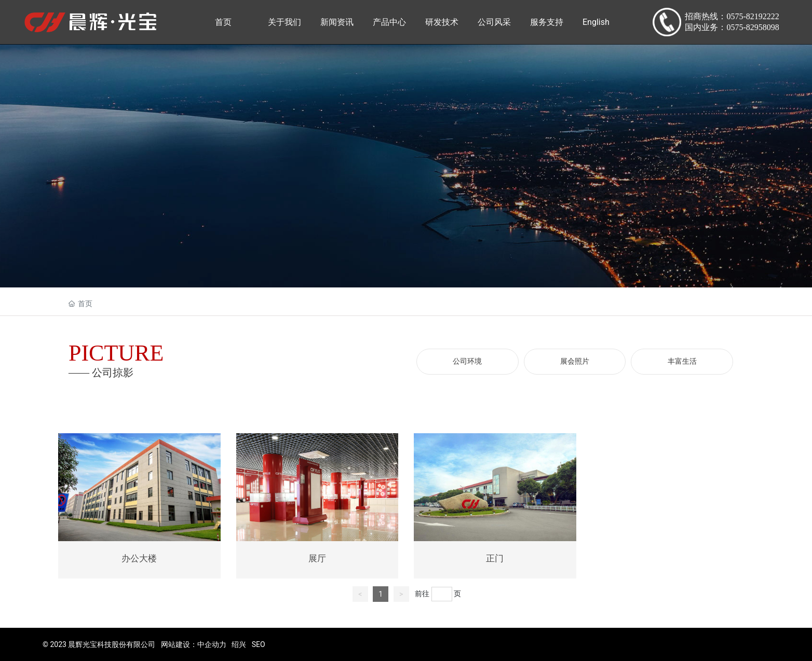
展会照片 (575, 361)
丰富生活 (682, 361)
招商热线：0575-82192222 (732, 16)
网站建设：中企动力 (194, 644)
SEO (259, 644)
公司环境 (467, 361)
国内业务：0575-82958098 (732, 27)
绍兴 (239, 644)
